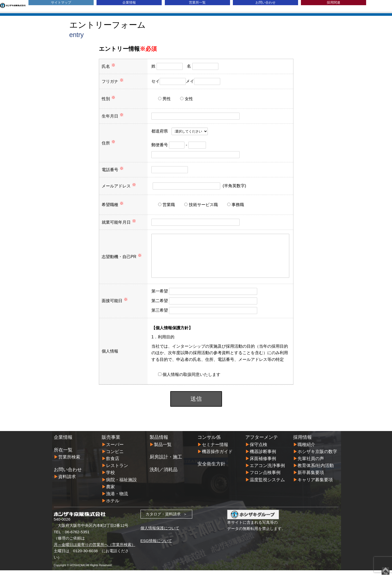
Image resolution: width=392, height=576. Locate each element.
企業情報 (129, 2)
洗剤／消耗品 (164, 475)
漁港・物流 (117, 500)
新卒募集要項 (311, 478)
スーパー (115, 450)
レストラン (117, 471)
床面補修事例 (263, 464)
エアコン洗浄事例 (267, 471)
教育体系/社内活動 (316, 471)
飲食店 (113, 464)
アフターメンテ (262, 443)
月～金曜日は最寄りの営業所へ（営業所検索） (95, 550)
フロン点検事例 (265, 478)
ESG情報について (156, 546)
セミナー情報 (215, 450)
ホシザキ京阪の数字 (317, 457)
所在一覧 (63, 456)
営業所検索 (69, 463)
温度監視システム (267, 486)
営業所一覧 (197, 2)
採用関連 (334, 2)
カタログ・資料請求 (163, 520)
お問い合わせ (265, 2)
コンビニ (115, 457)
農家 (110, 493)
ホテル (113, 506)
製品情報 (159, 443)
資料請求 (67, 482)
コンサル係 (209, 443)
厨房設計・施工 (166, 463)
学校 (110, 478)
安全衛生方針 (211, 470)
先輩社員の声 (311, 464)
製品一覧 (163, 450)
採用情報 (302, 443)
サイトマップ (61, 2)
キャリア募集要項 (315, 486)
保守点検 (258, 450)
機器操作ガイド (217, 457)
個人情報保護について (160, 534)
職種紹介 (306, 450)
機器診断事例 (263, 457)
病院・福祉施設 (121, 486)
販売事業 (111, 443)
